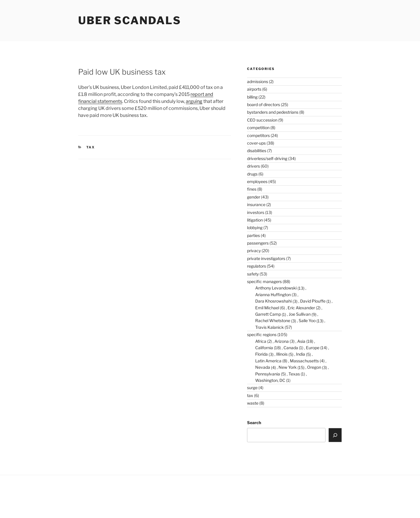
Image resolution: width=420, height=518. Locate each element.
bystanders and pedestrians (273, 112)
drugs (252, 174)
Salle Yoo (307, 321)
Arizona (282, 341)
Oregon (314, 367)
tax (91, 147)
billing (252, 97)
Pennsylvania (268, 374)
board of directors (264, 105)
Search (254, 423)
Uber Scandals (129, 20)
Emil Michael (267, 308)
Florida (261, 354)
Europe (313, 348)
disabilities (257, 151)
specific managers (264, 281)
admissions (258, 81)
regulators (257, 266)
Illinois (282, 354)
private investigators (266, 258)
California (264, 348)
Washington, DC (270, 380)
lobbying (255, 228)
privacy (254, 251)
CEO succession (262, 120)
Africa (261, 341)
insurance (256, 204)
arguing (194, 101)
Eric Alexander (301, 308)
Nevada (263, 367)
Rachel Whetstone (273, 321)
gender (254, 197)
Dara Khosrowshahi (273, 301)
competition (258, 128)
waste (253, 403)
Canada (291, 348)
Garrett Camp (268, 314)
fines (252, 189)
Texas (294, 374)
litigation (255, 220)
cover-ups (256, 143)
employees (257, 181)
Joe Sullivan (300, 314)
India (301, 354)
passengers (258, 243)
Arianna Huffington (273, 295)
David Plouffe (313, 301)
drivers (253, 166)
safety (253, 274)
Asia (301, 341)
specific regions (262, 334)
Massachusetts (304, 361)
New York (288, 367)
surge (252, 388)
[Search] (335, 435)
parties (253, 235)
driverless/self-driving (267, 158)
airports (254, 89)
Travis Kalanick (269, 327)
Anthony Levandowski (276, 288)
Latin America (268, 361)
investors (256, 212)
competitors (258, 135)
